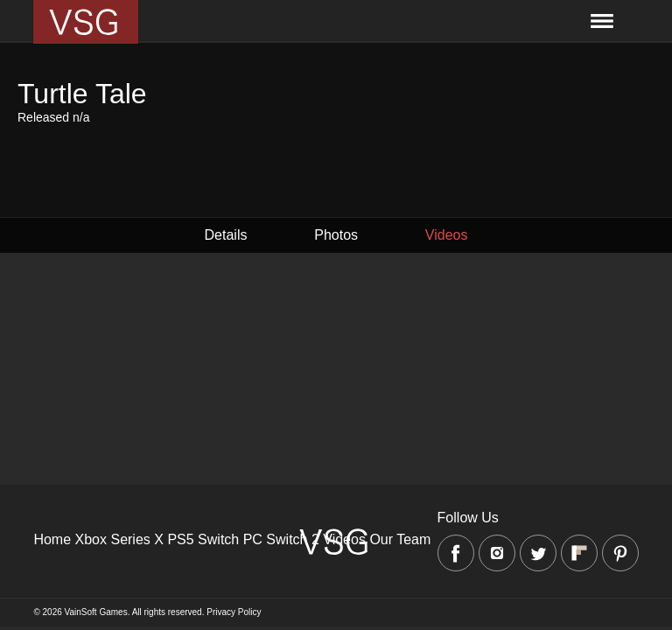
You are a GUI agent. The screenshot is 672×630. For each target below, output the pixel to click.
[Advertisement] (336, 410)
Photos (336, 235)
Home (52, 539)
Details (226, 235)
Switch (218, 539)
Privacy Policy (234, 612)
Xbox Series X (119, 539)
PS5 (180, 539)
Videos (447, 235)
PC (253, 539)
